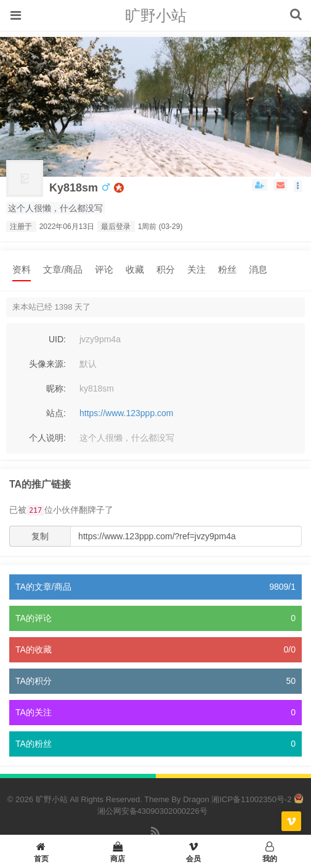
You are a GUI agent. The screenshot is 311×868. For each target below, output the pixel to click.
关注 (196, 269)
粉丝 (227, 269)
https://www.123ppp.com (127, 413)
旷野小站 (156, 15)
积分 (166, 269)
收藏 (135, 269)
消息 (258, 269)
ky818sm (74, 188)
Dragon (196, 799)
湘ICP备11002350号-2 (251, 799)
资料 (22, 269)
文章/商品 (63, 269)
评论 (104, 269)
